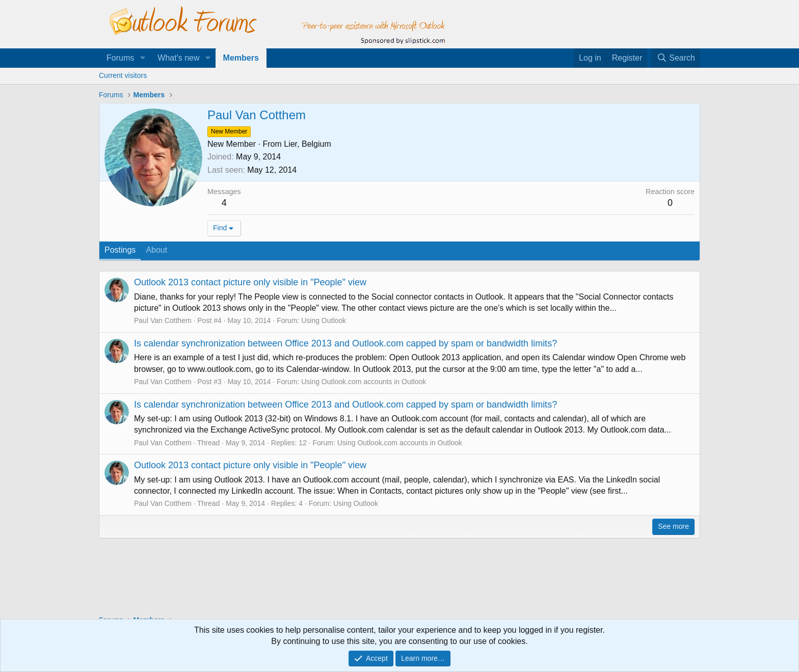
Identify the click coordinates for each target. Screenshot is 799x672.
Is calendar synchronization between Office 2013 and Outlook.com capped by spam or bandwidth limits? (345, 343)
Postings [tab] (120, 250)
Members (241, 58)
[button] (142, 58)
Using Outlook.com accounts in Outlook (364, 382)
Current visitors (123, 75)
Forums (120, 58)
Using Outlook (324, 320)
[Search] (676, 58)
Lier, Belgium (308, 144)
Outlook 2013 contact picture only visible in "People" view (250, 282)
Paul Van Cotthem (163, 320)
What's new (178, 58)
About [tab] (156, 250)
